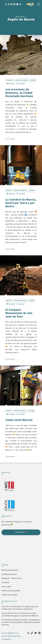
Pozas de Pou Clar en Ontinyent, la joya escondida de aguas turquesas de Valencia (20, 615)
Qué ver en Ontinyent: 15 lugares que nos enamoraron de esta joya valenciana (20, 608)
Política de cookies (10, 595)
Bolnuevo (10, 80)
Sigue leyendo (10, 139)
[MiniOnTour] (30, 5)
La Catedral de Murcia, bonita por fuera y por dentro (21, 203)
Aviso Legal (6, 587)
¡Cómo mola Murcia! (19, 420)
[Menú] (39, 4)
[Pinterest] (14, 4)
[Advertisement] (11, 549)
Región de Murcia (22, 80)
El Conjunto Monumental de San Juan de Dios (19, 313)
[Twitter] (12, 4)
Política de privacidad (11, 591)
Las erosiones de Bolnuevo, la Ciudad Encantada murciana (19, 93)
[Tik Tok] (9, 4)
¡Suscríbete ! (21, 532)
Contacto (6, 583)
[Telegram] (17, 4)
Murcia (9, 191)
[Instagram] (6, 4)
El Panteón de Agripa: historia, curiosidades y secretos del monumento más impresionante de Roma (21, 622)
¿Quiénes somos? (9, 574)
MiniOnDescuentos (10, 570)
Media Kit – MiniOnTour (12, 578)
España (33, 80)
